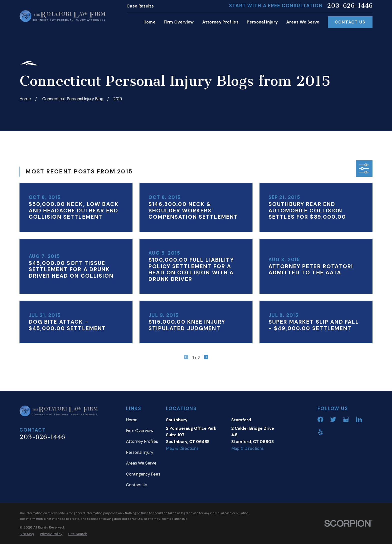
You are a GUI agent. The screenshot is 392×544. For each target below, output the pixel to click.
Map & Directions (182, 448)
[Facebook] (320, 419)
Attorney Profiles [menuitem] (220, 22)
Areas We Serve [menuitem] (303, 22)
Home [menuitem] (149, 22)
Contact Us (350, 22)
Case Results (140, 6)
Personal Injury (140, 452)
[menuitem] (27, 534)
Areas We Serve (141, 463)
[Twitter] (333, 419)
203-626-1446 (350, 6)
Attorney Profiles (142, 441)
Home (132, 420)
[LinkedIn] (359, 419)
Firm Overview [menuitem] (179, 22)
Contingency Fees (143, 474)
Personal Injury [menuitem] (262, 22)
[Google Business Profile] (346, 419)
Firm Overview (140, 431)
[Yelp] (320, 432)
